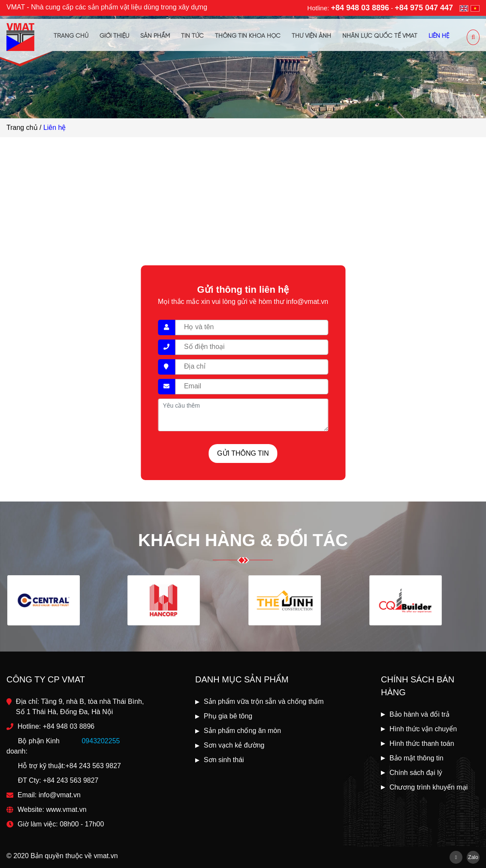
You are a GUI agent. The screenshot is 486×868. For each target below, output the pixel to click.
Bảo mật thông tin (417, 758)
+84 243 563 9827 (93, 766)
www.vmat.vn (66, 809)
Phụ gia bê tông (228, 716)
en (464, 8)
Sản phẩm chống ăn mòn (242, 731)
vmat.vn (106, 856)
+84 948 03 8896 (360, 8)
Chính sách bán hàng (418, 686)
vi (475, 8)
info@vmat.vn (60, 795)
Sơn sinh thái (224, 760)
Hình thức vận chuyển (423, 729)
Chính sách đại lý (416, 773)
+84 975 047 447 (424, 8)
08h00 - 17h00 (82, 824)
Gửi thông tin (243, 453)
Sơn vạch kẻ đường (234, 745)
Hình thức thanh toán (422, 743)
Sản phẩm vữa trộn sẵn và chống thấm (264, 701)
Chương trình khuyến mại (429, 787)
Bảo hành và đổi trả (420, 714)
